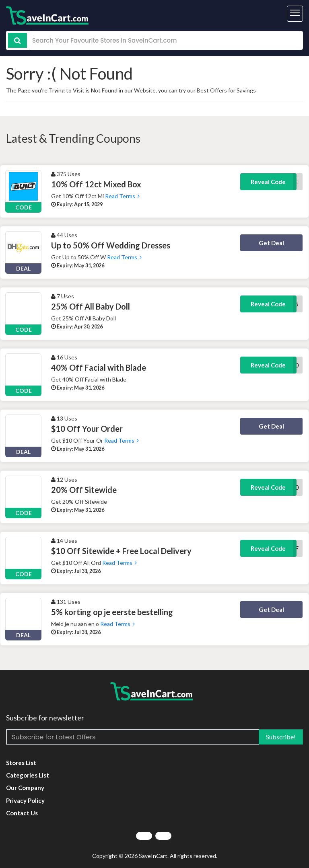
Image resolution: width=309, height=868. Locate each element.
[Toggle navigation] (295, 14)
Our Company (25, 788)
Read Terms (122, 196)
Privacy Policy (25, 800)
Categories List (28, 775)
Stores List (21, 763)
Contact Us (22, 813)
